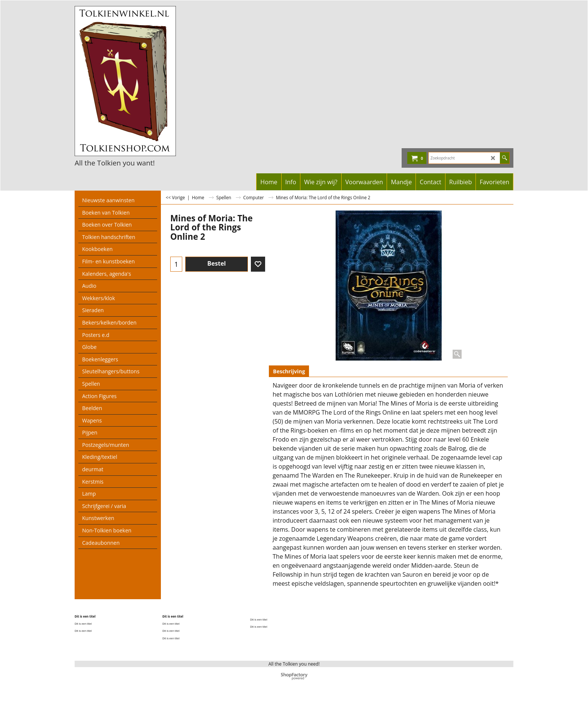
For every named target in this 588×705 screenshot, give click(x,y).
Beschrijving (289, 371)
